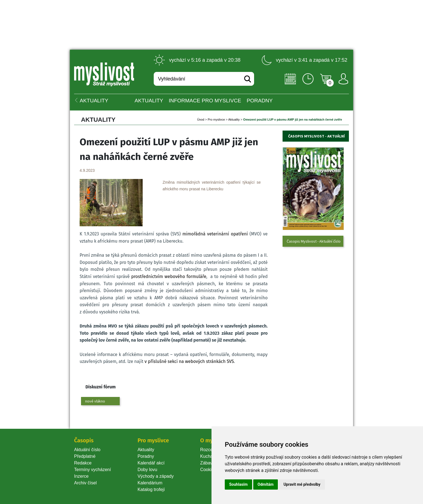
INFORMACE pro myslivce (205, 101)
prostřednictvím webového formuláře (169, 276)
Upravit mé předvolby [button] (302, 484)
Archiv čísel (85, 483)
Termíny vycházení (92, 470)
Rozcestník (211, 450)
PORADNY (260, 101)
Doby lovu (147, 470)
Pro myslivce (216, 119)
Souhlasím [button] (238, 484)
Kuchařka (210, 456)
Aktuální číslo (87, 450)
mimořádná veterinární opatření (215, 234)
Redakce (83, 463)
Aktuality (149, 101)
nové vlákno (95, 401)
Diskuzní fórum (100, 387)
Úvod (201, 119)
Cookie (208, 470)
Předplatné (85, 456)
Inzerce (81, 476)
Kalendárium (150, 483)
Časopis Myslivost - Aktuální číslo (314, 241)
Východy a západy (156, 476)
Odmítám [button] (266, 484)
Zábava (207, 463)
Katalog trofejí (151, 489)
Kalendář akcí (151, 463)
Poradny (146, 456)
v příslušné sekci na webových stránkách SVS (189, 361)
